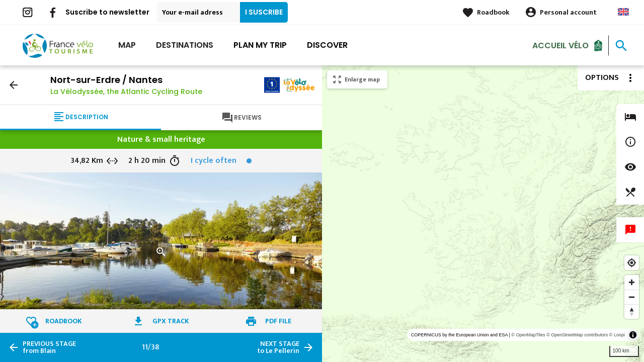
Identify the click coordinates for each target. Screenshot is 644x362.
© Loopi (617, 335)
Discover (327, 45)
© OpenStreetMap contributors (577, 335)
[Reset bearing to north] (632, 311)
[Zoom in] (632, 282)
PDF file (278, 321)
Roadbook (493, 12)
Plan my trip (260, 45)
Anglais (623, 12)
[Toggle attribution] (633, 335)
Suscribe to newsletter (107, 12)
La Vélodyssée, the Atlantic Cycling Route (126, 92)
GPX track (171, 321)
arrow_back (14, 85)
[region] (483, 214)
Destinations (185, 45)
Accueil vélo (560, 45)
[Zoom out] (632, 297)
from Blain (49, 347)
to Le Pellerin (278, 347)
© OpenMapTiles (528, 335)
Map (127, 45)
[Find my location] (632, 263)
